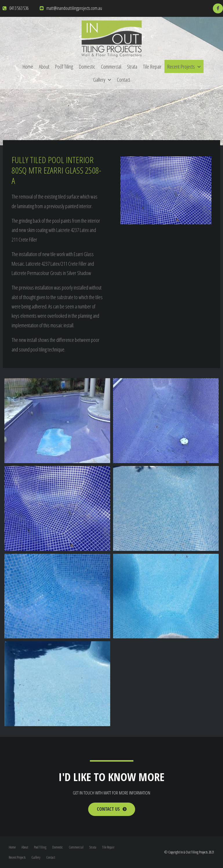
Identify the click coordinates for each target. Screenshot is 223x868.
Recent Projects (181, 66)
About (44, 66)
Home (28, 66)
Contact (123, 80)
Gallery (99, 80)
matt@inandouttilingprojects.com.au (74, 8)
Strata (132, 66)
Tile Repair (152, 66)
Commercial (111, 66)
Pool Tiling (64, 66)
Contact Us (108, 809)
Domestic (87, 66)
